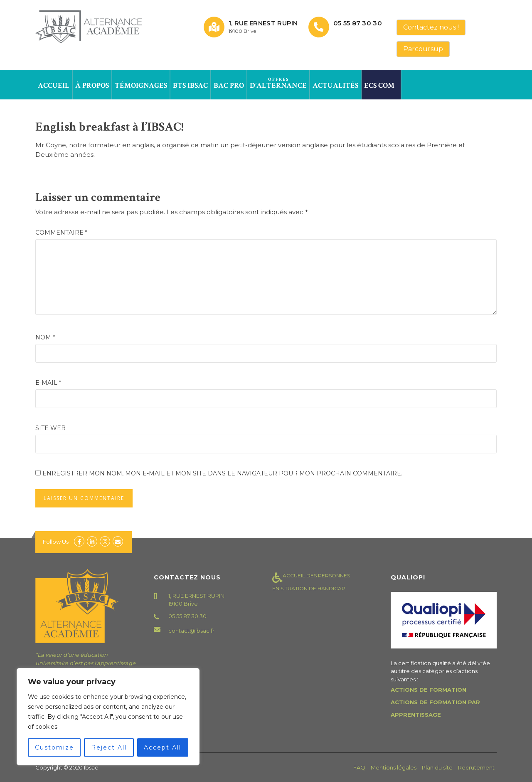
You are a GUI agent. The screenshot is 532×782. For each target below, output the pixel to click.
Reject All (109, 747)
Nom (45, 337)
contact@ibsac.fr (191, 631)
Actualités (335, 83)
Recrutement (476, 767)
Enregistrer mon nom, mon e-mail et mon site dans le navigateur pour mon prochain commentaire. (222, 473)
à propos (92, 83)
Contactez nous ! (431, 27)
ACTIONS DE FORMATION (429, 690)
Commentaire (61, 233)
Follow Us (56, 542)
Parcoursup (423, 49)
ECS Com (379, 83)
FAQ (359, 767)
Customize (54, 747)
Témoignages (141, 83)
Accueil (54, 83)
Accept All (163, 747)
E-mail (48, 383)
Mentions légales (394, 767)
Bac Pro (229, 83)
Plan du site (437, 767)
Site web (50, 428)
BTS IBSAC (190, 83)
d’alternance (278, 83)
